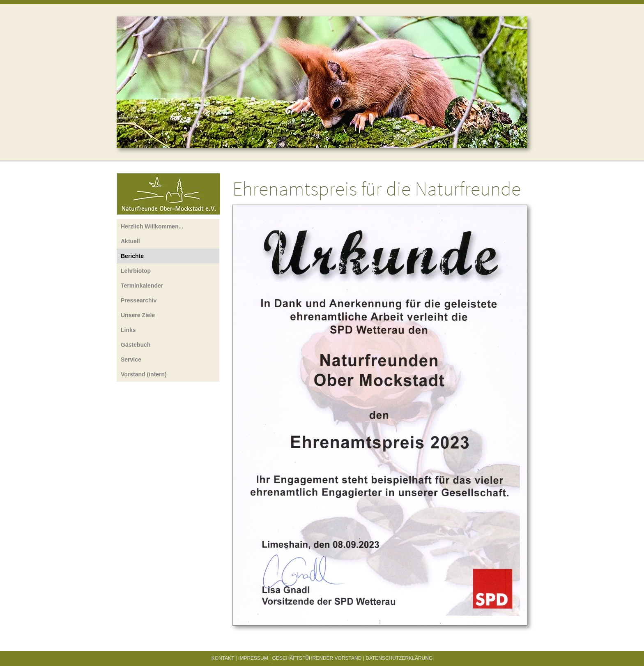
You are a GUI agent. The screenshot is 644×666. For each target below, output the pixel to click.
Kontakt (223, 658)
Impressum (253, 658)
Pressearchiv (139, 300)
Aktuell (130, 241)
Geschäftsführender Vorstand (317, 658)
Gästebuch (136, 345)
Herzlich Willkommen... (152, 226)
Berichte (132, 256)
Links (128, 330)
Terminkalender (142, 286)
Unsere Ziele (138, 315)
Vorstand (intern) (144, 374)
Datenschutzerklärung (399, 658)
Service (131, 360)
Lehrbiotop (136, 271)
